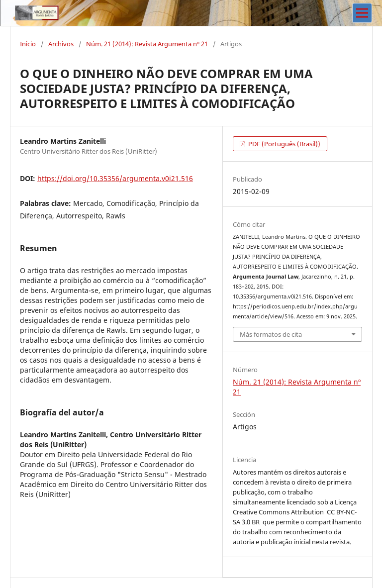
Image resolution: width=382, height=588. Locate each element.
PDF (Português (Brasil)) (284, 144)
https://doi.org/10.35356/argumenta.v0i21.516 (115, 178)
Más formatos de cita (271, 334)
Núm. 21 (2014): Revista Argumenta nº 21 (147, 44)
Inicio (28, 44)
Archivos (61, 44)
